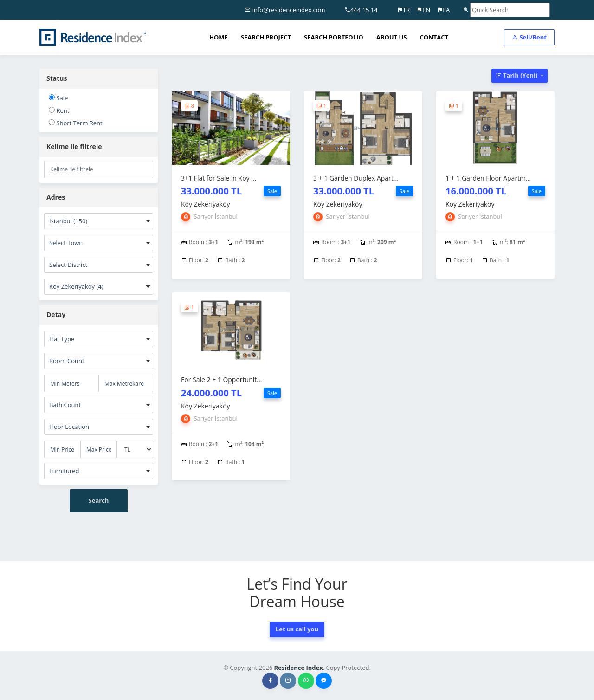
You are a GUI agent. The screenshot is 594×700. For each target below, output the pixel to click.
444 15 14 (361, 10)
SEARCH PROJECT (266, 37)
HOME (219, 37)
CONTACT (434, 37)
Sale (58, 98)
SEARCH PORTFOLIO (334, 37)
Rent (59, 110)
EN (423, 10)
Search (99, 500)
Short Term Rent (76, 123)
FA (443, 10)
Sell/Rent (529, 37)
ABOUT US (392, 37)
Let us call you (297, 629)
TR (403, 10)
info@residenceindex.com (285, 10)
